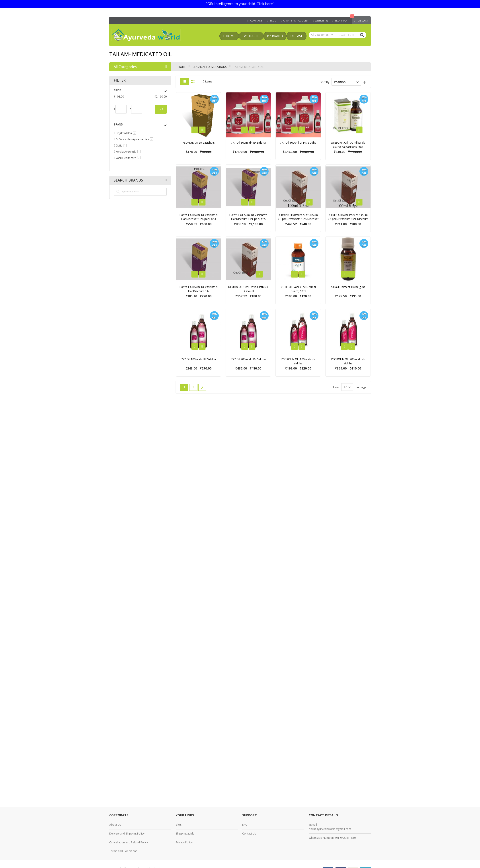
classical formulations (210, 67)
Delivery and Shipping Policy (127, 834)
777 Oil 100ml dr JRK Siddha (199, 359)
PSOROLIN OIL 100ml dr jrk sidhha (298, 361)
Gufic (122, 146)
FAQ (245, 825)
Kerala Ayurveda (129, 152)
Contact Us (249, 834)
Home (182, 67)
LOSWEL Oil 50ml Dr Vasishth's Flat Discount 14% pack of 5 (248, 217)
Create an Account (296, 21)
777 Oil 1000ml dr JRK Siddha (298, 143)
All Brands (166, 180)
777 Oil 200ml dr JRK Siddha (248, 359)
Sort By (325, 82)
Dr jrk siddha (127, 133)
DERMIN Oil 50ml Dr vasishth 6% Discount (248, 289)
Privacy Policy (184, 842)
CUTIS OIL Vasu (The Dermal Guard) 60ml (298, 289)
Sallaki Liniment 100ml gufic (348, 287)
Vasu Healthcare (129, 158)
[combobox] (338, 35)
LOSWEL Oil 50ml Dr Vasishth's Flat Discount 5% (198, 289)
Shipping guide (185, 834)
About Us (115, 825)
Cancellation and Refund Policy (129, 842)
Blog (179, 825)
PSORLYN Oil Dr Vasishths (199, 143)
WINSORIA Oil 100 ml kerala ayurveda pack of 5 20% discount (348, 147)
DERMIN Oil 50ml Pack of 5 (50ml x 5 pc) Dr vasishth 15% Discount (348, 217)
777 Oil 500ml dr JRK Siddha (248, 143)
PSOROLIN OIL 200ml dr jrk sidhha (348, 361)
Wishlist (321, 21)
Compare (256, 21)
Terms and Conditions (123, 851)
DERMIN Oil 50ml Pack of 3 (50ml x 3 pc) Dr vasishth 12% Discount (298, 217)
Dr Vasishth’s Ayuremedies (135, 139)
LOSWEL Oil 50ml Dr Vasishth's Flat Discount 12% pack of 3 (198, 217)
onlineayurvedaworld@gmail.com (330, 829)
